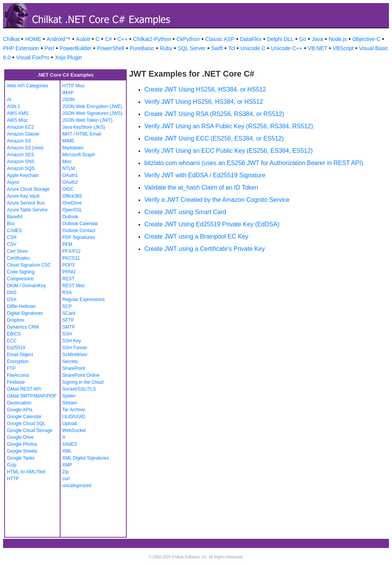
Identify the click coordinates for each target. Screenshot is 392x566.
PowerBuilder (76, 48)
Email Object (20, 355)
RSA (67, 293)
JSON (69, 100)
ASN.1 (14, 106)
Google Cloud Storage (30, 430)
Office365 (72, 196)
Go (303, 39)
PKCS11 (71, 258)
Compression (20, 279)
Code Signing (21, 272)
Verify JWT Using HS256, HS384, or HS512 (204, 102)
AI (9, 100)
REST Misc (74, 286)
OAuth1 (70, 175)
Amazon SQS (21, 168)
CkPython (188, 39)
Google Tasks (21, 458)
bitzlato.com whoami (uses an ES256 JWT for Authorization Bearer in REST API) (254, 163)
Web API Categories (28, 86)
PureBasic (142, 48)
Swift (217, 48)
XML (67, 451)
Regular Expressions (84, 299)
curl (66, 479)
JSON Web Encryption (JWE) (92, 106)
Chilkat (11, 39)
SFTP (68, 320)
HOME (33, 39)
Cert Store (17, 251)
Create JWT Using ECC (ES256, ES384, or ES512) (214, 138)
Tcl (231, 48)
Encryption (18, 362)
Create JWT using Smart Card (185, 212)
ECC (12, 341)
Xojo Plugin (68, 57)
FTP (11, 368)
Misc (67, 162)
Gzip (12, 465)
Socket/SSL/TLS (79, 389)
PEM (67, 244)
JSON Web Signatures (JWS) (92, 113)
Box (11, 224)
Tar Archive (74, 410)
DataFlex (251, 39)
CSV (12, 244)
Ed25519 (16, 348)
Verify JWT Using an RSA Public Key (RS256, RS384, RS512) (229, 126)
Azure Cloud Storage (28, 189)
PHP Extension (21, 48)
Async (13, 182)
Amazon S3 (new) (25, 148)
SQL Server (192, 48)
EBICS (14, 334)
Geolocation (19, 403)
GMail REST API (24, 389)
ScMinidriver (75, 355)
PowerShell (111, 48)
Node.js (338, 39)
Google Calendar (24, 417)
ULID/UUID (74, 417)
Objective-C (366, 39)
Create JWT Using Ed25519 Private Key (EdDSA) (212, 224)
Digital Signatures (25, 313)
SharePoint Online (81, 375)
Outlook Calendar (80, 224)
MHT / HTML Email (82, 134)
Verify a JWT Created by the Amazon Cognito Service (217, 200)
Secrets (70, 362)
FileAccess (18, 375)
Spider (69, 396)
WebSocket (74, 430)
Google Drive (20, 437)
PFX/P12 (72, 251)
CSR (12, 237)
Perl (49, 48)
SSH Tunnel (75, 348)
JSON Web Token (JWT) (87, 120)
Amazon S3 (19, 141)
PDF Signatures (79, 237)
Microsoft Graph (79, 155)
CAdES (14, 231)
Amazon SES (20, 155)
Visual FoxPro (33, 57)
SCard (69, 313)
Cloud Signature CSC (29, 265)
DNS (12, 293)
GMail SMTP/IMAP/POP (32, 396)
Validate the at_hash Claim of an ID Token (201, 187)
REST (69, 279)
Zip (66, 472)
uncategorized (77, 486)
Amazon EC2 (20, 127)
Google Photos (22, 444)
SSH (67, 334)
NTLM (69, 168)
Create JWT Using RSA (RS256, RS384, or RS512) (214, 114)
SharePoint (74, 368)
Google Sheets (22, 451)
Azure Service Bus (26, 203)
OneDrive (72, 203)
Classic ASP (220, 39)
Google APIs (20, 410)
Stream (70, 403)
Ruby (166, 48)
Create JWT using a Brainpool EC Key (196, 236)
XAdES (70, 444)
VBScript (343, 48)
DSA (12, 299)
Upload (70, 424)
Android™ (59, 39)
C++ (122, 39)
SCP (67, 306)
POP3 (69, 265)
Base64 (15, 217)
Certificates (18, 258)
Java (317, 39)
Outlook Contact (79, 231)
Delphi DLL (280, 39)
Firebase (16, 382)
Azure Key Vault (23, 196)
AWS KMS (18, 113)
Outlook (70, 217)
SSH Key (72, 341)
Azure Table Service (27, 210)
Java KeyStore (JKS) (84, 127)
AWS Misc (17, 120)
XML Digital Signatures (86, 458)
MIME (68, 141)
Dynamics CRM (23, 327)
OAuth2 (70, 182)
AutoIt (83, 39)
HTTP (13, 479)
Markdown (73, 148)
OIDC (68, 189)
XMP (67, 465)
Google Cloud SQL (26, 424)
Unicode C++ (287, 48)
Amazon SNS (21, 162)
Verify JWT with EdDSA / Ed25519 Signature (205, 175)
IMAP (68, 93)
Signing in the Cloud (83, 382)
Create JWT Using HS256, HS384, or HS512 (205, 89)
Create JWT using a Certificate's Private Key (205, 249)
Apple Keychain (23, 175)
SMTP (69, 327)
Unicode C (253, 48)
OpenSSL (72, 210)
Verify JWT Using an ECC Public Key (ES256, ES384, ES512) (229, 151)
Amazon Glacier (23, 134)
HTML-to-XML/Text (26, 472)
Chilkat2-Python (152, 39)
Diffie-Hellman (21, 306)
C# (108, 39)
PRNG (69, 272)
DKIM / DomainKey (26, 286)
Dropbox (16, 320)
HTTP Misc (74, 86)
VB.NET (318, 48)
